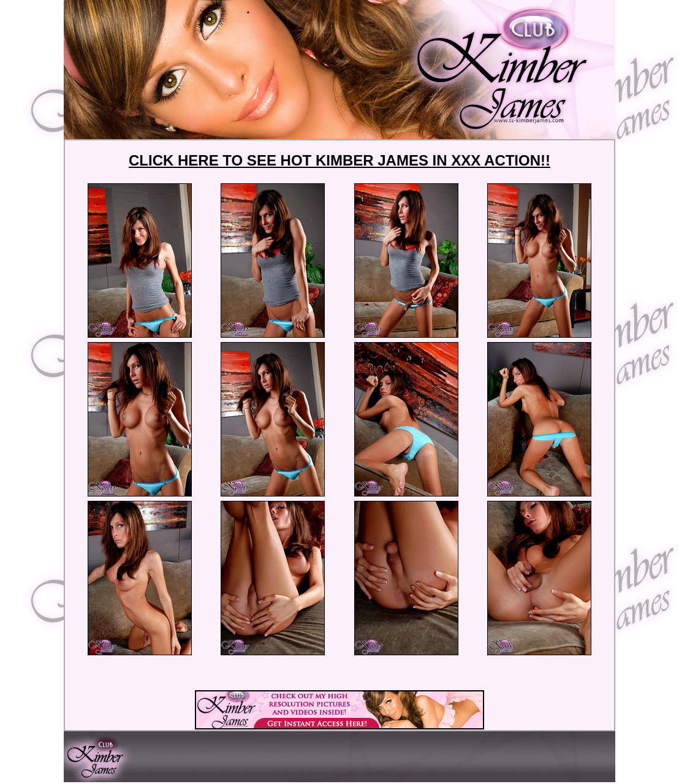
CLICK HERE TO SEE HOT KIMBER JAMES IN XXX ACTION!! (339, 160)
